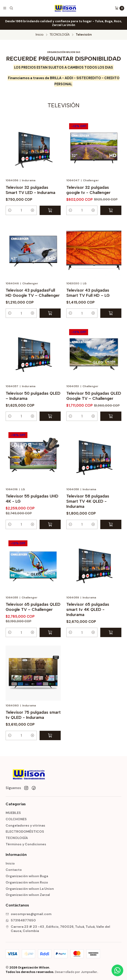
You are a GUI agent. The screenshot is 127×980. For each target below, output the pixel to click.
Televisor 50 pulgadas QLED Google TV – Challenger (94, 396)
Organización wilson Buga (27, 876)
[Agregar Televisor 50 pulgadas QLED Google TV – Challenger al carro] (111, 416)
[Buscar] (11, 8)
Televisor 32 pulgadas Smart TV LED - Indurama (30, 190)
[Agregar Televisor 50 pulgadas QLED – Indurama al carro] (50, 416)
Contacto (14, 870)
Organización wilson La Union (30, 889)
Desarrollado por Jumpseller (76, 972)
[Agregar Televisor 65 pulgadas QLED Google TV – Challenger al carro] (50, 632)
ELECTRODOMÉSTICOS (25, 832)
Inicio (40, 35)
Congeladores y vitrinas (25, 825)
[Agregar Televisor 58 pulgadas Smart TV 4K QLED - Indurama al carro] (111, 524)
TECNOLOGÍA (60, 35)
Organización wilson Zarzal (28, 895)
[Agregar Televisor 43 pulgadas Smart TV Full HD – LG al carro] (111, 313)
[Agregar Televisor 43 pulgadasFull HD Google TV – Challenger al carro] (50, 313)
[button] (10, 210)
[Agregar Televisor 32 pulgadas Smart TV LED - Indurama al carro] (50, 210)
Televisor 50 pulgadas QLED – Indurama (33, 396)
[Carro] (120, 8)
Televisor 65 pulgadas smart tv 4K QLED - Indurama (88, 609)
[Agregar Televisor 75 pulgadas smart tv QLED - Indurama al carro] (50, 735)
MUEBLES (13, 813)
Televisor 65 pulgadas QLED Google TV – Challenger (33, 607)
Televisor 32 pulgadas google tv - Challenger (88, 190)
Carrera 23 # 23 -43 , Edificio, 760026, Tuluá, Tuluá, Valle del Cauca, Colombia (58, 929)
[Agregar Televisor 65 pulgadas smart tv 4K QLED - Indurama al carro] (111, 632)
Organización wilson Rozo (27, 882)
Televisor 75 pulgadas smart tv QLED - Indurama (33, 715)
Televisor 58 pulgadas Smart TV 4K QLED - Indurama (88, 501)
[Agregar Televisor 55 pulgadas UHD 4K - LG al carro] (50, 524)
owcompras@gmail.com (29, 914)
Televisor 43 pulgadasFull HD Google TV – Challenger (33, 293)
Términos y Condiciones (26, 844)
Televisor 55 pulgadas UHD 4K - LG (32, 499)
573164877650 (21, 920)
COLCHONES (16, 819)
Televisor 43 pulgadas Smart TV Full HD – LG (88, 293)
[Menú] (5, 8)
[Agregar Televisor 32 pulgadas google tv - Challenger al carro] (111, 210)
